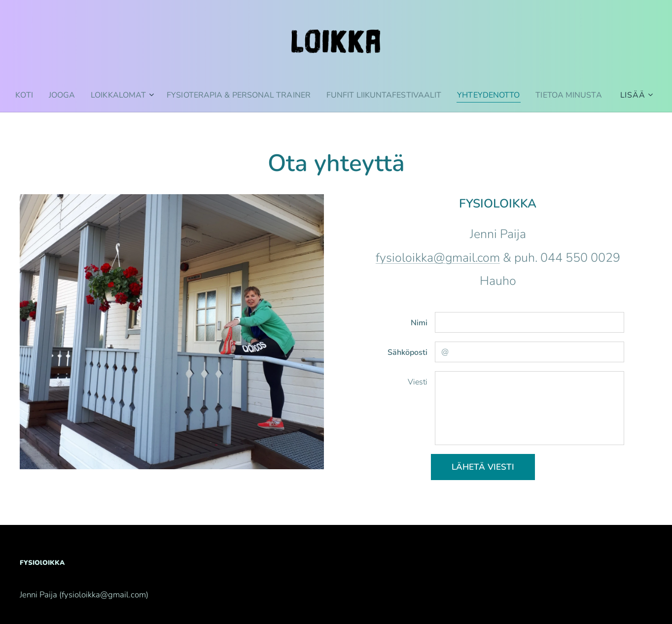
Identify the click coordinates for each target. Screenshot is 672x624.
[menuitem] (54, 95)
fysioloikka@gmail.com (438, 258)
